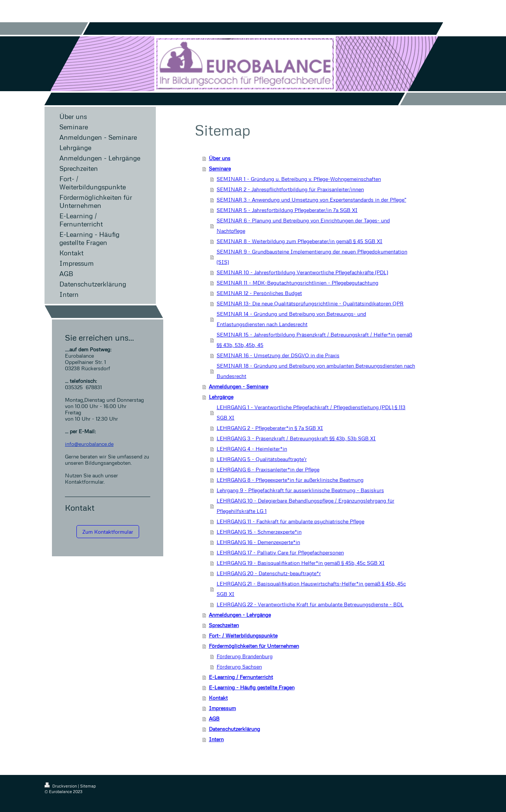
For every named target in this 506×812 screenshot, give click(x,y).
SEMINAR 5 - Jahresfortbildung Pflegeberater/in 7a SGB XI (287, 210)
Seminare (220, 168)
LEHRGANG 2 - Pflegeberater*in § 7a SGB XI (270, 428)
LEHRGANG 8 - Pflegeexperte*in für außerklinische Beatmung (290, 480)
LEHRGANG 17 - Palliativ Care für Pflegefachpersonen (280, 552)
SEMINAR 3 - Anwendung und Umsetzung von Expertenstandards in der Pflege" (311, 200)
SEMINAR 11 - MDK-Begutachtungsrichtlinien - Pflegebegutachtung (298, 283)
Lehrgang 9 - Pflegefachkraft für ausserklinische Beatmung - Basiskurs (300, 490)
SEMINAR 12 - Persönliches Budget (259, 293)
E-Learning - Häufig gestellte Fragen (252, 687)
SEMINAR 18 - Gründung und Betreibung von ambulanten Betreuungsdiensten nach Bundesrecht (316, 371)
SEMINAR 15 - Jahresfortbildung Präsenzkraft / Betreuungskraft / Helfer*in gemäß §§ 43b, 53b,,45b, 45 (314, 340)
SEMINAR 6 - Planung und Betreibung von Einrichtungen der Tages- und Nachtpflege (303, 226)
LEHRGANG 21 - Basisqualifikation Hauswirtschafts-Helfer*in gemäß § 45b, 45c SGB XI (311, 589)
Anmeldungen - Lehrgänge (240, 615)
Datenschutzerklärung (234, 729)
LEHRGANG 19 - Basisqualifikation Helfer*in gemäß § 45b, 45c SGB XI (301, 563)
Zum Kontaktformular (108, 532)
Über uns (220, 158)
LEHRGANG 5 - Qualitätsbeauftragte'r (262, 459)
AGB (214, 718)
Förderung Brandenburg (245, 656)
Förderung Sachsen (239, 667)
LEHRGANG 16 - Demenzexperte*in (258, 542)
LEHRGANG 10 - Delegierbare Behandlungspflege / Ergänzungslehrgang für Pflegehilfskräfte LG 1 (305, 506)
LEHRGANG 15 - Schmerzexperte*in (259, 532)
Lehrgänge (221, 397)
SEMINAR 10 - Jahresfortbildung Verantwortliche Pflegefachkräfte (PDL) (302, 272)
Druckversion (61, 786)
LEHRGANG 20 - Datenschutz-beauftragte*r (269, 573)
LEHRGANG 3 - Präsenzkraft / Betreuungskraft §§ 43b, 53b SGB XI (296, 438)
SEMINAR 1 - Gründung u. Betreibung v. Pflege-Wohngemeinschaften (299, 179)
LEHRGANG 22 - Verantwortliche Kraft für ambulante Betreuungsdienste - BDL (310, 604)
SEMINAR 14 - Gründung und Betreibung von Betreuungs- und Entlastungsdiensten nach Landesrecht (291, 319)
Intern (216, 739)
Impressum (222, 708)
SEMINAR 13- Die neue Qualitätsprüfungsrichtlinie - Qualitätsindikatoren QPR (310, 303)
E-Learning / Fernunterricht (241, 677)
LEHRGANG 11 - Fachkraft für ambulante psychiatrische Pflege (290, 521)
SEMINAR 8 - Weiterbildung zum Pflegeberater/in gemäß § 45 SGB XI (300, 241)
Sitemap (88, 786)
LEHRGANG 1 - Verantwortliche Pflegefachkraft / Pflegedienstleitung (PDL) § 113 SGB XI (311, 412)
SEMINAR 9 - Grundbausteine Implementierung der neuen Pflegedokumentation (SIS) (312, 257)
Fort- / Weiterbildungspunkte (243, 635)
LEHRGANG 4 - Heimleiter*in (252, 449)
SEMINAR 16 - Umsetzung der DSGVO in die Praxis (278, 355)
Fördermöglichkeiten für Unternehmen (254, 646)
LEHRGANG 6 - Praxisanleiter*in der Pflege (268, 469)
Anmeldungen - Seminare (239, 386)
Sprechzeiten (224, 625)
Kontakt (218, 698)
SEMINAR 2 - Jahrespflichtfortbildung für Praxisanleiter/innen (290, 189)
